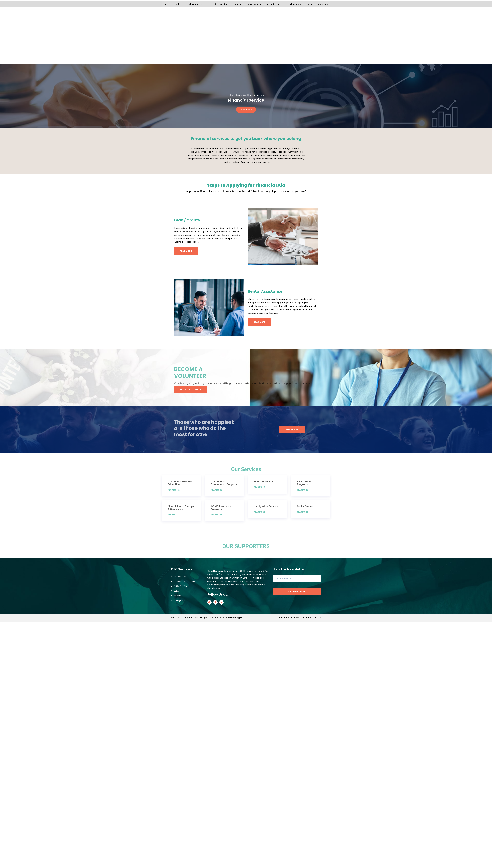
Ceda (179, 4)
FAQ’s (309, 4)
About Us (296, 4)
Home (167, 4)
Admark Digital (235, 782)
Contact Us (322, 4)
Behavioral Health (198, 4)
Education (237, 4)
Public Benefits (220, 4)
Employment (254, 4)
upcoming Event (276, 4)
